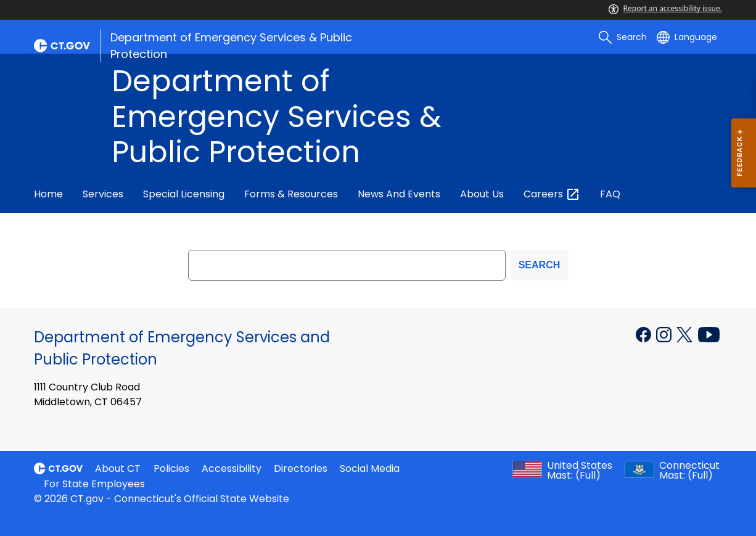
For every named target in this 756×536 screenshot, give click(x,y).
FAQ (610, 194)
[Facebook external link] (645, 334)
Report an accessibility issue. (665, 8)
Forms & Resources (291, 194)
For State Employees (94, 484)
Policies (171, 468)
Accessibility (232, 468)
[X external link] (686, 334)
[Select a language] (687, 37)
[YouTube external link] (709, 334)
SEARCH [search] (540, 265)
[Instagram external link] (665, 334)
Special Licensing (184, 194)
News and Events (399, 194)
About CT (118, 468)
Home (48, 194)
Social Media (370, 468)
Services (103, 194)
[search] (623, 37)
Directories (301, 468)
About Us (482, 194)
